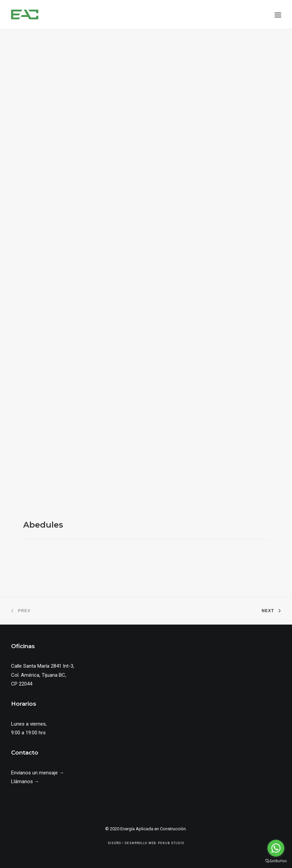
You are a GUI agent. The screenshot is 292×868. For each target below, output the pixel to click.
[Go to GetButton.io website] (276, 861)
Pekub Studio (171, 843)
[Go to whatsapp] (276, 848)
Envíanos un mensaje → (38, 773)
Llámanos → (25, 781)
